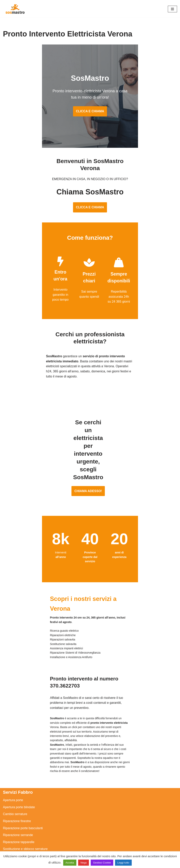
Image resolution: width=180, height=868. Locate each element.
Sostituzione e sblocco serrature (25, 728)
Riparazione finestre (17, 701)
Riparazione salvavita (18, 772)
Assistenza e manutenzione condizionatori (32, 801)
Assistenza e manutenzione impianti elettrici (33, 744)
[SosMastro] (15, 9)
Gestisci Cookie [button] (102, 863)
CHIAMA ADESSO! (90, 424)
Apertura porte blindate (19, 686)
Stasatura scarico (15, 843)
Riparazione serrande (18, 714)
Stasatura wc (12, 850)
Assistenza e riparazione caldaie (25, 808)
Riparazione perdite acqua (21, 836)
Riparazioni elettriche (18, 765)
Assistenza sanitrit (16, 815)
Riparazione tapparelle (19, 721)
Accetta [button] (70, 863)
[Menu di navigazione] (172, 9)
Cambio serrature (15, 693)
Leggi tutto (123, 863)
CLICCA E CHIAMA (90, 107)
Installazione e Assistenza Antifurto (27, 751)
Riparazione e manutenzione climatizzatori (32, 829)
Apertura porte (13, 680)
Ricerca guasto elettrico (19, 758)
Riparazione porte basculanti (23, 707)
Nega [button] (84, 863)
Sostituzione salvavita (18, 786)
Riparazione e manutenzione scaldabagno (32, 822)
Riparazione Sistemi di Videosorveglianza (32, 779)
